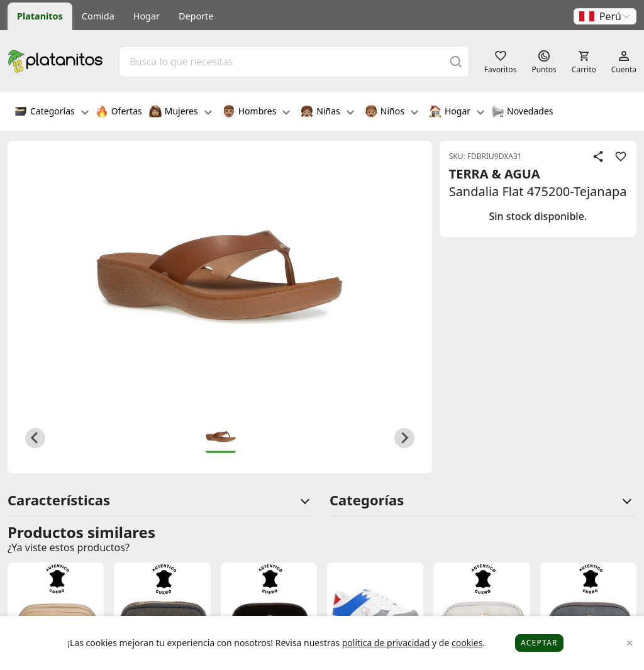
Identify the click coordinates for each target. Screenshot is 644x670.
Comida (98, 16)
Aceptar (539, 643)
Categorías (52, 113)
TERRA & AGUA (495, 174)
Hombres (257, 113)
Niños (391, 113)
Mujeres (180, 113)
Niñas (327, 113)
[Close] (630, 643)
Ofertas (119, 113)
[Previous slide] (35, 438)
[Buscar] (456, 61)
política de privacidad (386, 643)
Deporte (196, 16)
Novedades (522, 113)
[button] (605, 16)
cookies (467, 643)
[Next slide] (404, 438)
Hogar (147, 16)
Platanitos (40, 16)
